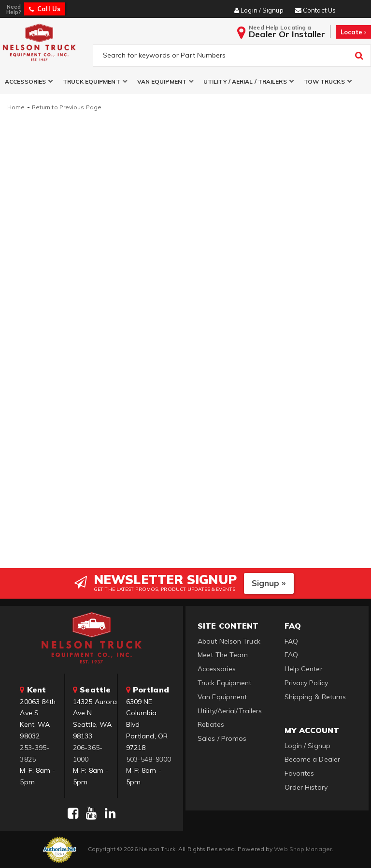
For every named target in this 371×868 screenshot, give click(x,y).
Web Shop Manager (303, 849)
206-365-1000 (88, 753)
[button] (29, 81)
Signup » (269, 583)
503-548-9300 (149, 759)
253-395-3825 (35, 753)
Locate (353, 32)
